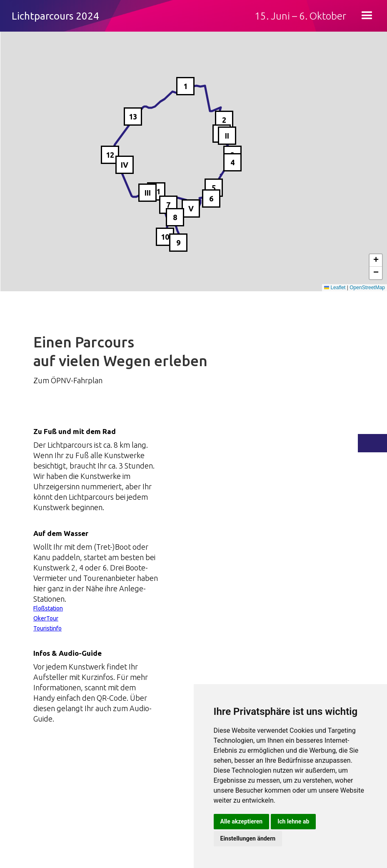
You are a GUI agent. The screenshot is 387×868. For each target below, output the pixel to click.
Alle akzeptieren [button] (242, 821)
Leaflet (335, 288)
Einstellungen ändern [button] (248, 838)
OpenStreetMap (367, 288)
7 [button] (168, 205)
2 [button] (224, 120)
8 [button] (175, 217)
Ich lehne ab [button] (293, 821)
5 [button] (214, 188)
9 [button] (178, 243)
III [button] (148, 193)
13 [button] (133, 117)
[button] (367, 16)
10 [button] (165, 237)
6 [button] (211, 198)
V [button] (191, 208)
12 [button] (110, 155)
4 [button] (232, 162)
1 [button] (185, 86)
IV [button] (125, 165)
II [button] (227, 136)
